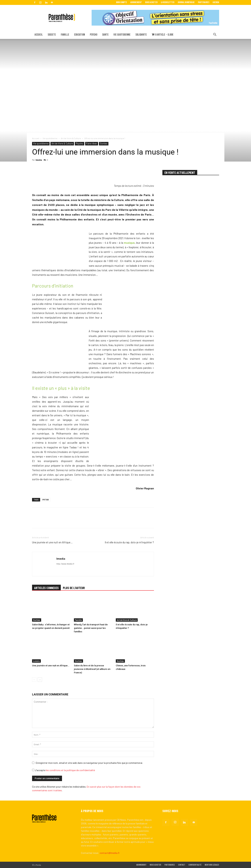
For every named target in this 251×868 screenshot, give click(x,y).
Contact (182, 865)
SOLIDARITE (141, 35)
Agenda (216, 2)
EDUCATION (80, 35)
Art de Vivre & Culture (71, 138)
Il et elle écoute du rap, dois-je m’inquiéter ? (129, 542)
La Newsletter (168, 2)
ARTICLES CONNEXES (46, 588)
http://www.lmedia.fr (65, 564)
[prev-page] (34, 680)
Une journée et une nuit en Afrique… (52, 542)
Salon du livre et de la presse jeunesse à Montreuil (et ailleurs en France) (92, 669)
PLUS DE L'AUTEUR (74, 588)
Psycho (80, 143)
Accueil (36, 138)
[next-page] (40, 680)
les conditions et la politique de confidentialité (70, 770)
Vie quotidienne (50, 138)
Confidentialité (195, 865)
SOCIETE (52, 35)
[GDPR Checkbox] (33, 770)
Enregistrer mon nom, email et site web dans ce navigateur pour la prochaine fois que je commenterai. (89, 763)
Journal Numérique (186, 2)
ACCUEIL (39, 35)
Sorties (104, 143)
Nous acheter (151, 2)
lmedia (39, 160)
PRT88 (46, 500)
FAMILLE (65, 35)
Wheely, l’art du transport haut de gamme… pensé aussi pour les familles (91, 628)
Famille (78, 620)
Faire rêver (92, 143)
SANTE (105, 35)
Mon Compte (122, 2)
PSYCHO (94, 35)
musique (129, 243)
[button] (215, 35)
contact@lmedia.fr (110, 853)
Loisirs (36, 661)
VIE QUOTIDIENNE (122, 35)
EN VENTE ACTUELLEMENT (180, 173)
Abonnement (136, 2)
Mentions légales (212, 865)
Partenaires (204, 2)
